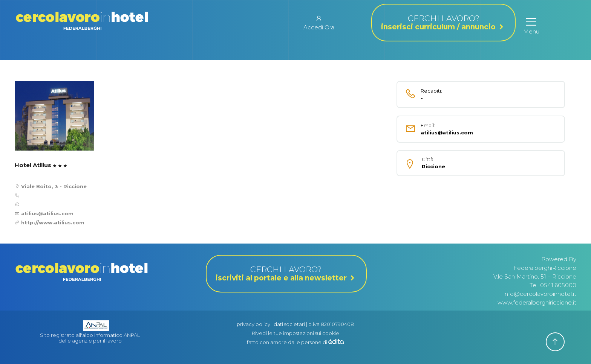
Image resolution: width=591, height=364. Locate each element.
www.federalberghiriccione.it (537, 302)
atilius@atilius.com (47, 213)
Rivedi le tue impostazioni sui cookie (295, 333)
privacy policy (253, 324)
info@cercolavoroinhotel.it (540, 294)
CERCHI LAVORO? (443, 23)
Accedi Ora (319, 23)
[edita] (336, 342)
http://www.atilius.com (53, 222)
